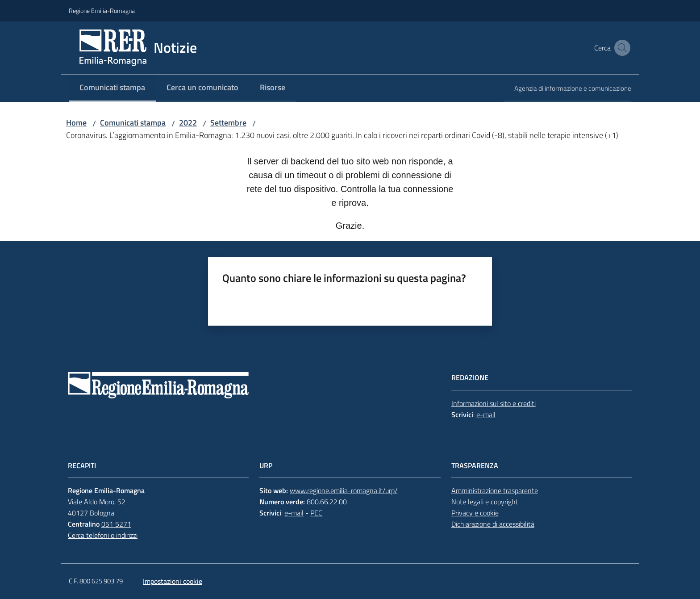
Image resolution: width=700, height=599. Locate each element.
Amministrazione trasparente (495, 490)
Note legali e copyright (485, 502)
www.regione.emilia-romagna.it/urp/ (344, 490)
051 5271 (116, 524)
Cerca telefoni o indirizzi (103, 535)
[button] (621, 48)
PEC (316, 513)
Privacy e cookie (475, 513)
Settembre (228, 123)
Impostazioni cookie (173, 581)
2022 (188, 123)
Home (76, 123)
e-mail (486, 415)
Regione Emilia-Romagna (102, 10)
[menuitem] (112, 88)
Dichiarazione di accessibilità (493, 524)
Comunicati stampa (133, 123)
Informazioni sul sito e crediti (494, 403)
